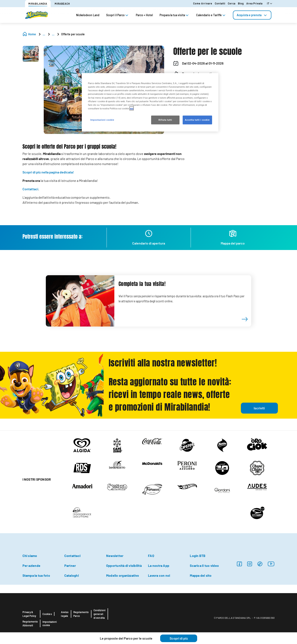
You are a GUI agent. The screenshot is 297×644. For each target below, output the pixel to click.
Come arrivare (203, 3)
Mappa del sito (201, 575)
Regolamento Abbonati (30, 623)
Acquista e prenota (252, 15)
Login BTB (198, 556)
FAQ (151, 556)
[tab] (252, 15)
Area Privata (254, 3)
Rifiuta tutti (165, 120)
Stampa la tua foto (36, 575)
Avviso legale (65, 614)
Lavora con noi (159, 575)
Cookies (47, 614)
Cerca (232, 3)
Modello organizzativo (123, 575)
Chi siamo (30, 556)
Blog (241, 3)
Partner (70, 565)
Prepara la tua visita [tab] (174, 15)
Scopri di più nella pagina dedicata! (48, 172)
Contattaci (30, 189)
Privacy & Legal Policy (29, 614)
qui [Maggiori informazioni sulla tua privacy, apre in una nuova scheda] (132, 108)
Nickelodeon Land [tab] (88, 15)
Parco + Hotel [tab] (144, 15)
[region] (150, 102)
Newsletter (115, 556)
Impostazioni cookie (50, 623)
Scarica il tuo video (204, 565)
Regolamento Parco (81, 614)
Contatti (220, 3)
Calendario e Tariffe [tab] (211, 15)
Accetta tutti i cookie (197, 120)
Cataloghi (72, 575)
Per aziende (32, 565)
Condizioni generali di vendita (100, 614)
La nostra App (159, 565)
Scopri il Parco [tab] (118, 15)
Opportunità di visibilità (124, 565)
